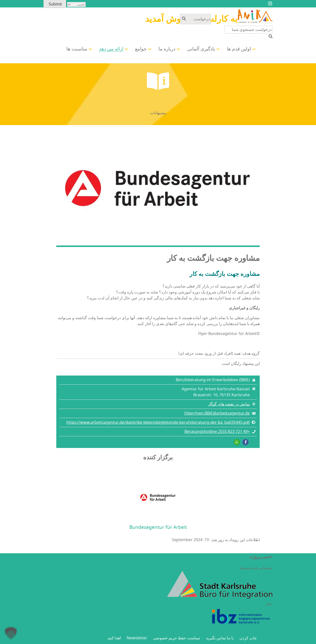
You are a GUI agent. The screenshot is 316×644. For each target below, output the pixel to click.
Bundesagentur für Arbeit (158, 527)
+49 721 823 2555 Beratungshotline (217, 432)
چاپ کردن (248, 638)
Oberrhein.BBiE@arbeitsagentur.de (217, 413)
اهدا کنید (114, 638)
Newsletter (137, 638)
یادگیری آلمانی (201, 49)
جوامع (141, 49)
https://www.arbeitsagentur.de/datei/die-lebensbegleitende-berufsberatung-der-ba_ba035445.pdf (158, 422)
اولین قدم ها (239, 49)
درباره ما (167, 49)
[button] (246, 442)
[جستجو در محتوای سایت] (195, 19)
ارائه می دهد (111, 49)
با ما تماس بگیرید (220, 638)
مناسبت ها (77, 49)
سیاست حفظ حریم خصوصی (177, 638)
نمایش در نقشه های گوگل (229, 404)
